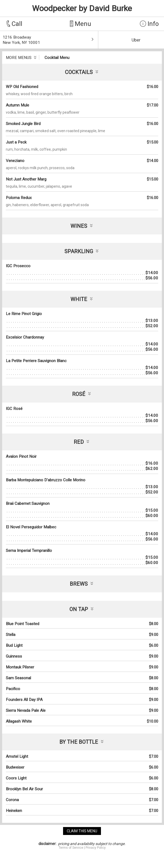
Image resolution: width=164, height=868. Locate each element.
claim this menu (82, 831)
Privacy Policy (96, 848)
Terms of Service (71, 848)
